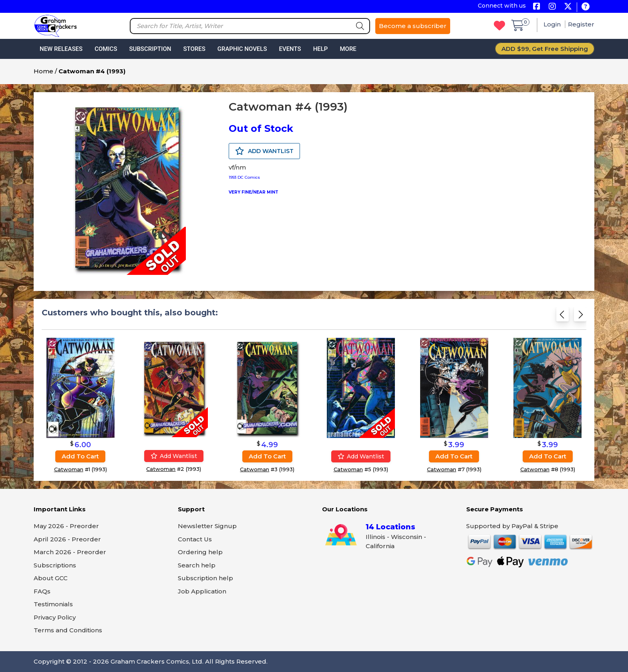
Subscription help (205, 578)
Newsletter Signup (207, 526)
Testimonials (53, 604)
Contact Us (195, 539)
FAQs (42, 591)
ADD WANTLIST (264, 151)
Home (43, 71)
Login (553, 24)
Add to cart (80, 456)
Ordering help (200, 552)
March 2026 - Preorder (70, 552)
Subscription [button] (150, 49)
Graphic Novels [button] (242, 49)
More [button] (348, 49)
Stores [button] (194, 49)
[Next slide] (580, 317)
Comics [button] (106, 49)
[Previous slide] (563, 317)
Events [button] (290, 49)
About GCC (51, 578)
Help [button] (321, 49)
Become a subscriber (413, 26)
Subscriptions (55, 565)
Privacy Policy (55, 617)
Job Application (202, 591)
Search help (197, 565)
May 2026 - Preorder (66, 526)
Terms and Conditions (68, 630)
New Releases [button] (61, 49)
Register (581, 24)
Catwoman (69, 469)
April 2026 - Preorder (67, 539)
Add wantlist (174, 456)
